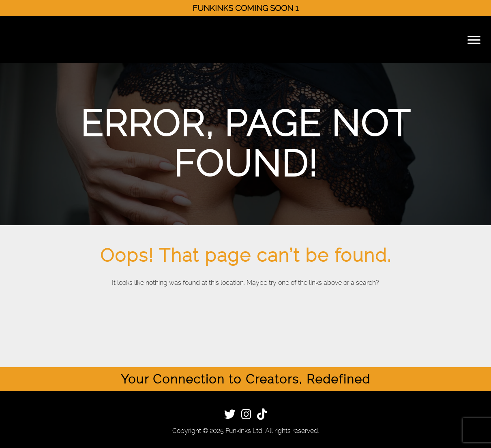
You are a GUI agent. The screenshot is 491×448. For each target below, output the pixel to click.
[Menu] (474, 40)
